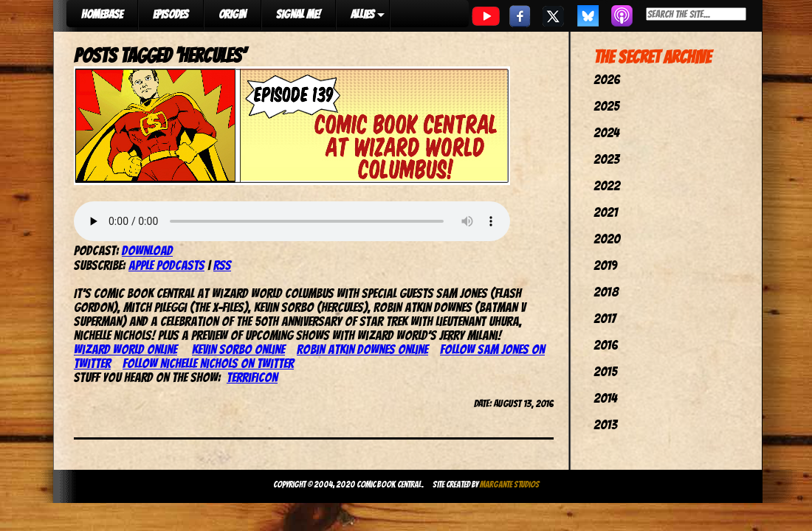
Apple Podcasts (166, 265)
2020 (607, 239)
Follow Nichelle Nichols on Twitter (208, 363)
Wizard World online (125, 349)
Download (147, 250)
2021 (606, 212)
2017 (605, 318)
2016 (606, 345)
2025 (606, 106)
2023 (606, 159)
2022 (607, 185)
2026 (607, 79)
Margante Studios (510, 484)
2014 (605, 398)
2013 (605, 424)
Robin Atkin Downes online (362, 349)
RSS (222, 265)
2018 (606, 292)
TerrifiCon (252, 377)
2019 (605, 265)
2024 (606, 132)
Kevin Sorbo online (238, 349)
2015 (605, 371)
